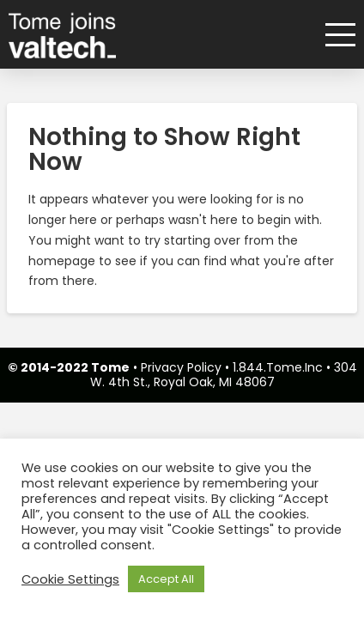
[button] (334, 35)
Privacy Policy (181, 367)
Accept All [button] (166, 579)
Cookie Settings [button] (70, 579)
